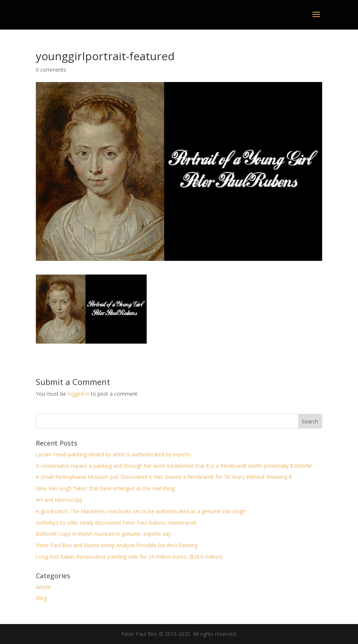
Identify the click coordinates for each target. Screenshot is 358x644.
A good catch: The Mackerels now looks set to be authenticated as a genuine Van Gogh (141, 511)
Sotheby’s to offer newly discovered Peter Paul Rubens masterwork (116, 523)
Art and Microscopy (59, 500)
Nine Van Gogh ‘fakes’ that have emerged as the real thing (105, 488)
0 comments (51, 70)
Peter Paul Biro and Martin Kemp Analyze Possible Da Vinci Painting (117, 545)
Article (43, 587)
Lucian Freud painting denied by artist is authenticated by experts (113, 454)
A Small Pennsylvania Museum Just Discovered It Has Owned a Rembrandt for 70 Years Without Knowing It (164, 477)
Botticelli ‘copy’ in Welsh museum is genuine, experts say (103, 534)
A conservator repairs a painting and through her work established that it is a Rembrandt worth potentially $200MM (174, 466)
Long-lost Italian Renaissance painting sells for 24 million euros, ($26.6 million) (129, 557)
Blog (41, 598)
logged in (79, 394)
